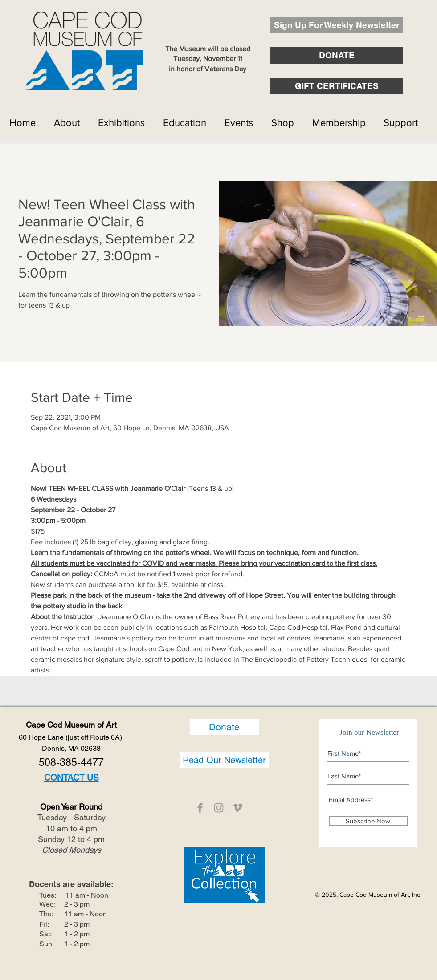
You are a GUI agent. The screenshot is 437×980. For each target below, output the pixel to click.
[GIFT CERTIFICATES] (337, 86)
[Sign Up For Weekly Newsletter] (337, 25)
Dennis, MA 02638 (71, 748)
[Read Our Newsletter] (224, 760)
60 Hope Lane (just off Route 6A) (71, 737)
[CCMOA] (200, 808)
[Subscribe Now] (368, 821)
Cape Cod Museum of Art (71, 725)
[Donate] (225, 727)
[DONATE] (337, 55)
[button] (67, 119)
